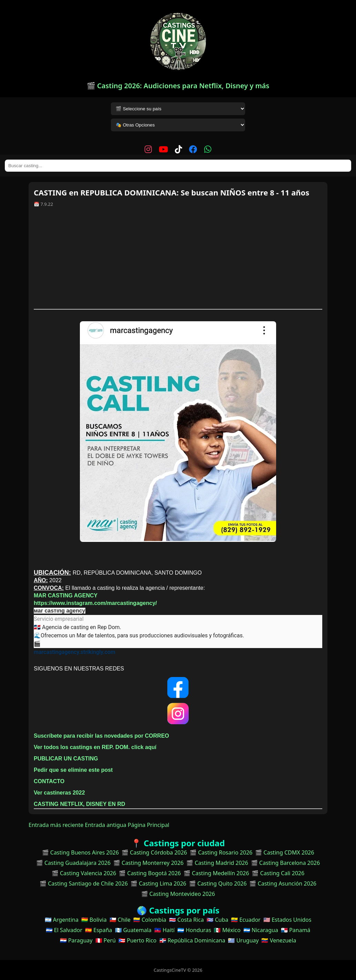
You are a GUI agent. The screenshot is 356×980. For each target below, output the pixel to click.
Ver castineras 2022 (59, 793)
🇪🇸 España (98, 930)
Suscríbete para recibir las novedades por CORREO (101, 736)
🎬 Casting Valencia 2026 (84, 873)
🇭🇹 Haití (164, 930)
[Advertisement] (178, 261)
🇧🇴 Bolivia (94, 920)
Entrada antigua (106, 825)
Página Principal (149, 825)
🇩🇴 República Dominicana (192, 940)
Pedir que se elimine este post (73, 770)
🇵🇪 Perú (106, 940)
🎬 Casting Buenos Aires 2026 (81, 852)
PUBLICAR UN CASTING (66, 759)
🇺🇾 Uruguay (243, 940)
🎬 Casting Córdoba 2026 (154, 852)
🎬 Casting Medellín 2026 (216, 873)
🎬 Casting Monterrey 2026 (148, 863)
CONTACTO (49, 781)
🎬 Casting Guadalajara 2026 (73, 863)
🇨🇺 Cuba (217, 920)
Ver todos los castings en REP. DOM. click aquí (95, 747)
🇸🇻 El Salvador (64, 930)
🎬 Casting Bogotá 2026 (150, 873)
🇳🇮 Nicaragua (261, 930)
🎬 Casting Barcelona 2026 (286, 863)
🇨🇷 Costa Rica (186, 920)
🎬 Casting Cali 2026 (278, 873)
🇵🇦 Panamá (296, 930)
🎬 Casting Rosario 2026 (221, 852)
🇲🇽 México (227, 930)
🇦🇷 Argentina (62, 920)
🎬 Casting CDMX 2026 (285, 852)
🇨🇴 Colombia (150, 920)
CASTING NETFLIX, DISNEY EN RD (80, 804)
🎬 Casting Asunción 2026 (283, 883)
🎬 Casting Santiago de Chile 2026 (84, 883)
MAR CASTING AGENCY (66, 595)
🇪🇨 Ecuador (246, 920)
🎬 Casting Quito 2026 (218, 883)
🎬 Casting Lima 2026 (158, 883)
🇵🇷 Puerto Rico (137, 940)
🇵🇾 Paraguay (76, 940)
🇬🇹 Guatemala (133, 930)
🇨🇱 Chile (120, 920)
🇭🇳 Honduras (194, 930)
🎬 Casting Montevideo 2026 (178, 894)
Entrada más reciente (56, 825)
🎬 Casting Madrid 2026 (217, 863)
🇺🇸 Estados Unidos (287, 920)
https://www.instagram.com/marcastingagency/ (95, 603)
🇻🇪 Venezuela (279, 940)
